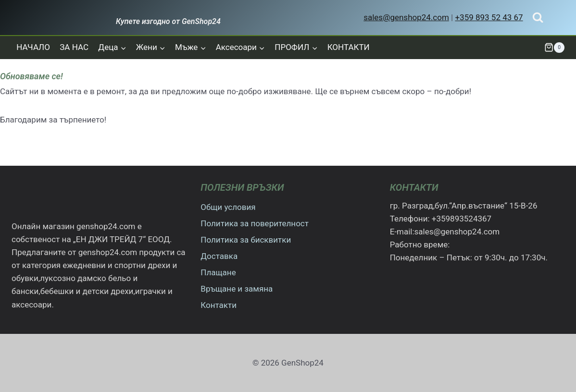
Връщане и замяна (237, 289)
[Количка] (554, 48)
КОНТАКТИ (349, 47)
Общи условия (228, 207)
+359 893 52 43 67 (489, 17)
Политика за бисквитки (246, 240)
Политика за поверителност (255, 223)
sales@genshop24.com (406, 17)
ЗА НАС (74, 47)
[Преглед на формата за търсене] (538, 18)
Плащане (218, 272)
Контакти (219, 305)
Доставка (219, 256)
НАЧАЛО (33, 47)
